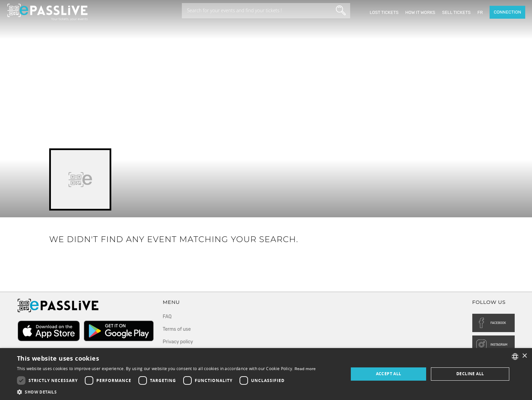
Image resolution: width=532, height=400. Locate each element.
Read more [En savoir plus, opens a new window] (305, 369)
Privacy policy (178, 342)
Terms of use (177, 329)
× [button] (524, 356)
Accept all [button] (389, 374)
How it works (420, 12)
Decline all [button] (470, 374)
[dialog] (266, 374)
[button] (166, 392)
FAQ (167, 317)
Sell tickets (456, 12)
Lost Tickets (384, 12)
